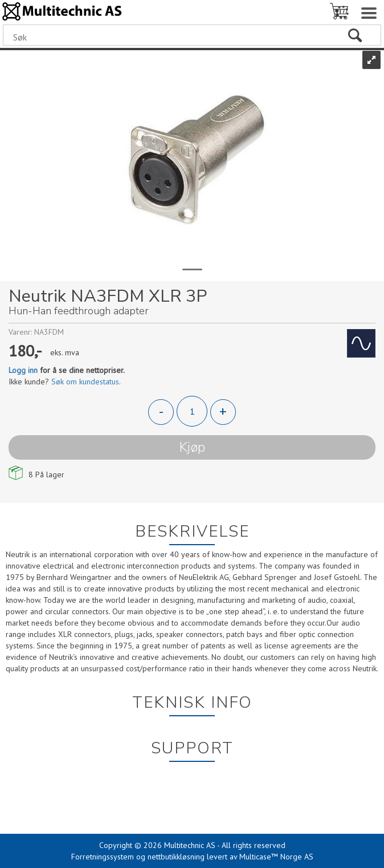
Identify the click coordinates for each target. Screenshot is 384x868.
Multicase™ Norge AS (276, 857)
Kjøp (192, 447)
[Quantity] (192, 411)
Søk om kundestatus (85, 382)
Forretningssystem (103, 857)
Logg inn (23, 370)
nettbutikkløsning (176, 857)
